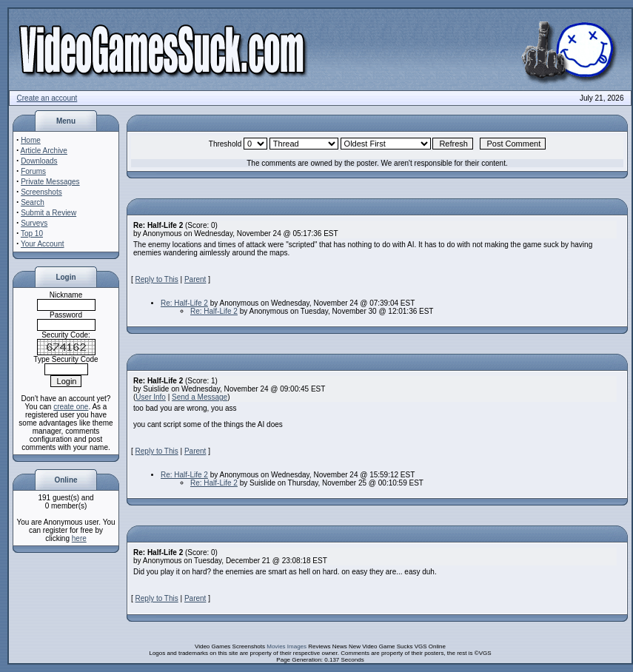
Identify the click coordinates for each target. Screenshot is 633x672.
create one (71, 407)
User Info (151, 397)
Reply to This (157, 279)
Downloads (39, 161)
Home (31, 140)
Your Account (43, 244)
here (79, 538)
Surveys (34, 223)
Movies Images (287, 646)
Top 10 (32, 233)
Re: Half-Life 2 (184, 303)
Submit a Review (48, 213)
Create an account (47, 98)
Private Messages (50, 182)
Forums (33, 171)
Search (33, 202)
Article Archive (44, 151)
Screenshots (41, 192)
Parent (195, 279)
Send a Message (200, 397)
